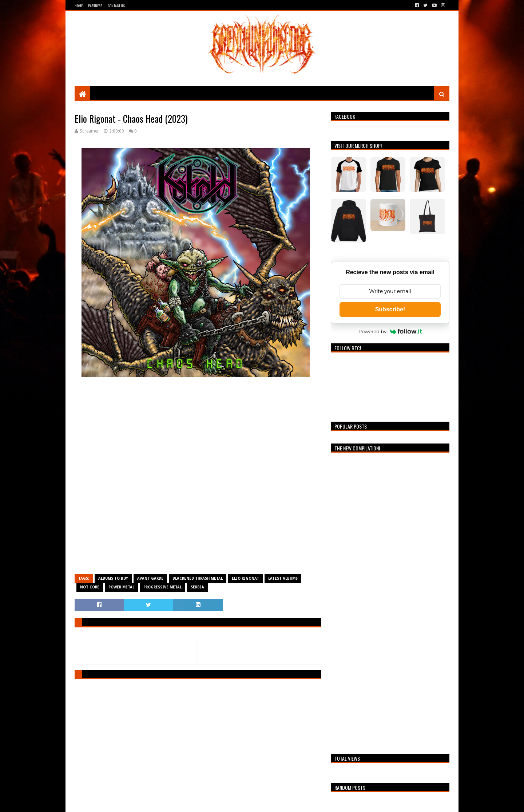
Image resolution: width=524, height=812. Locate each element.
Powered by (390, 331)
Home (79, 6)
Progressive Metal (162, 587)
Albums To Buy (113, 578)
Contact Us (116, 6)
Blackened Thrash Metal (198, 578)
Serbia (197, 587)
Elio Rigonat (245, 578)
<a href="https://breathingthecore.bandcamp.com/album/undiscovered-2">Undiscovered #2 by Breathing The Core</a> (390, 601)
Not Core (90, 587)
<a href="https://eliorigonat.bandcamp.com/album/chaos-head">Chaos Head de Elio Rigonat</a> (198, 479)
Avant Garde (150, 578)
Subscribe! (390, 309)
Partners (95, 6)
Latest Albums (283, 578)
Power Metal (121, 587)
